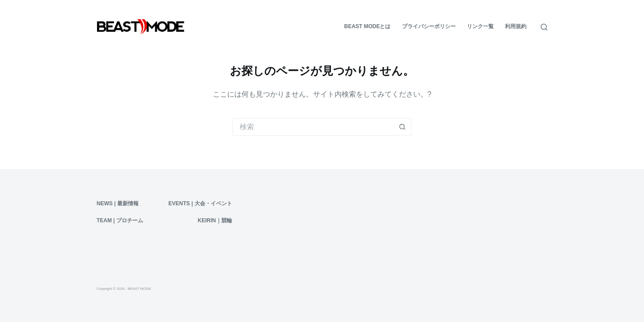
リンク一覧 (480, 26)
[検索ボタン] (402, 127)
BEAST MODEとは (367, 26)
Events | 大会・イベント (200, 203)
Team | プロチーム (120, 220)
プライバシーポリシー (429, 26)
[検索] (544, 27)
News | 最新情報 (118, 203)
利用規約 (516, 26)
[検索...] (313, 127)
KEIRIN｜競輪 (215, 220)
